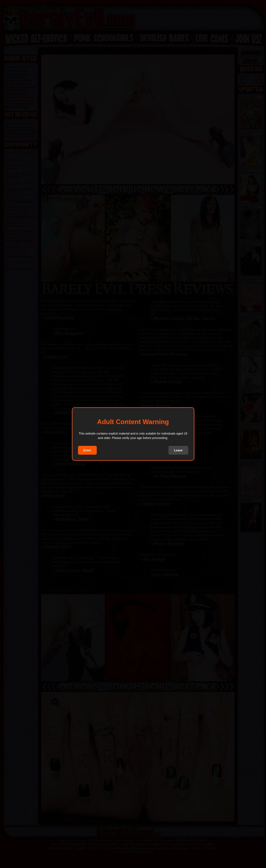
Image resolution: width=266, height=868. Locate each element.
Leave (178, 450)
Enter (87, 450)
